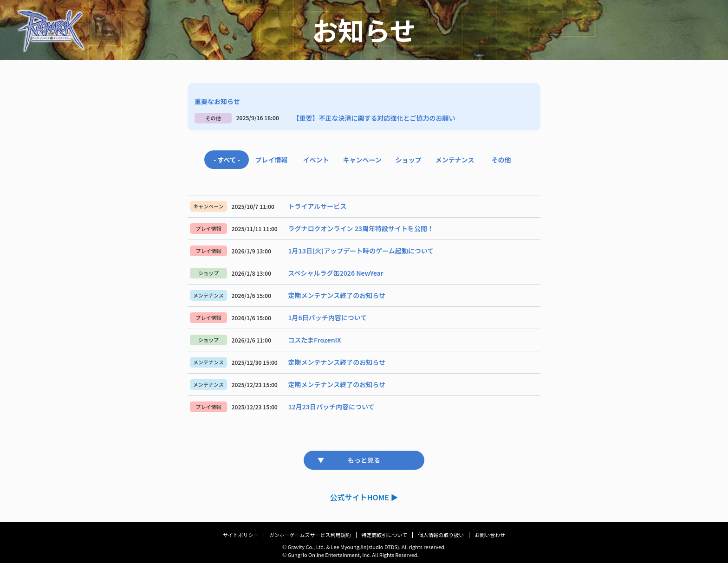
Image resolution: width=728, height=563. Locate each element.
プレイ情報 (271, 160)
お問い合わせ (490, 535)
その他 (501, 160)
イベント (316, 160)
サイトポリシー (241, 535)
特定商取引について (385, 535)
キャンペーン (362, 160)
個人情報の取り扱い (441, 535)
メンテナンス (455, 160)
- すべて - (227, 160)
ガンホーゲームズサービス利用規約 (310, 535)
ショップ (409, 160)
